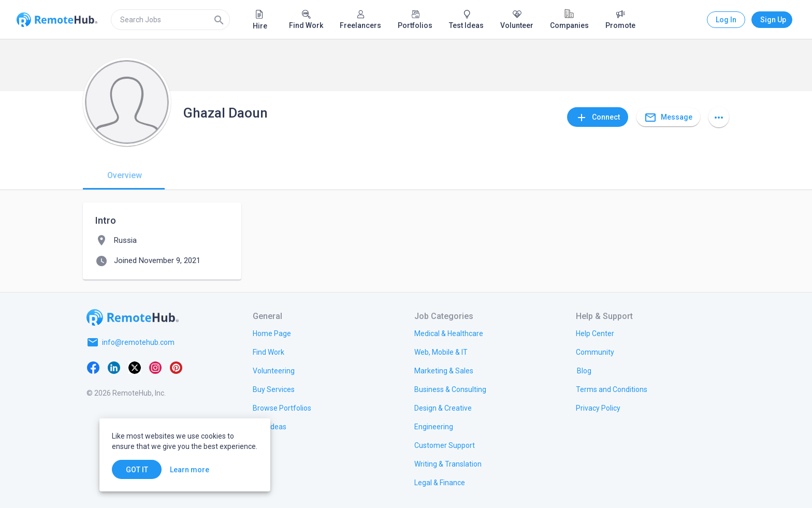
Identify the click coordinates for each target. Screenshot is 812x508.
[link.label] (595, 333)
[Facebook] (93, 367)
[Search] (219, 20)
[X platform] (135, 367)
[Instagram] (155, 367)
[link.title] (272, 333)
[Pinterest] (176, 367)
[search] (170, 20)
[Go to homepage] (133, 317)
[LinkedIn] (114, 367)
